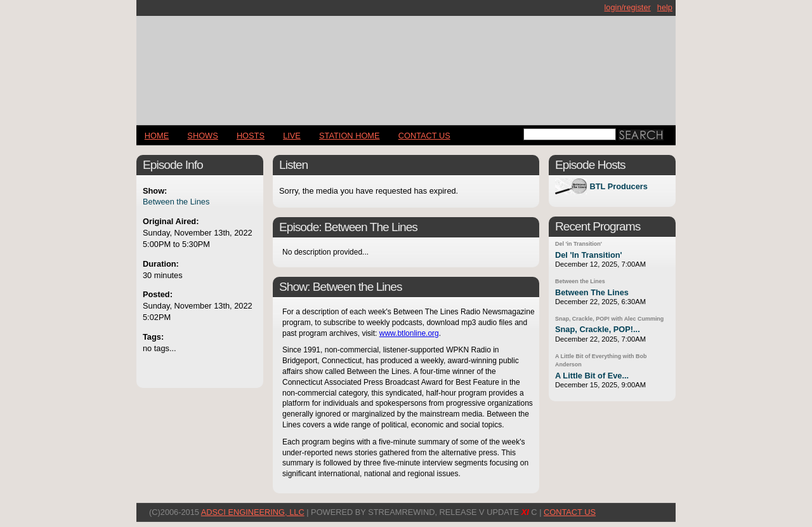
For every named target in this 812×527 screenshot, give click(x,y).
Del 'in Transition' (579, 244)
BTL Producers (619, 186)
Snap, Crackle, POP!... (598, 329)
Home (157, 136)
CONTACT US (424, 136)
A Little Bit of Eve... (592, 376)
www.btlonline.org (409, 333)
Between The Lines (592, 292)
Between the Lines (176, 202)
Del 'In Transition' (589, 255)
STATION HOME (350, 136)
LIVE (292, 136)
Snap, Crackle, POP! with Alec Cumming (609, 319)
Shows (202, 136)
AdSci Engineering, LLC (253, 512)
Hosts (251, 136)
